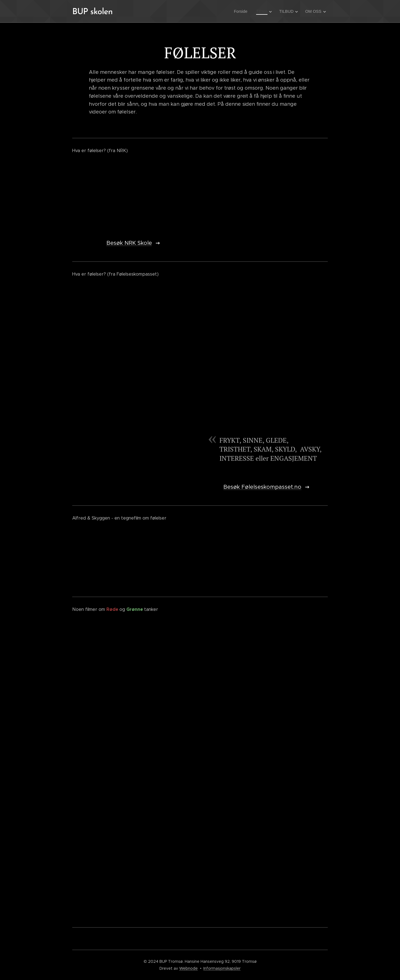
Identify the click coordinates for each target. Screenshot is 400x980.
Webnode (188, 968)
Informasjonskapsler (222, 968)
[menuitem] (244, 11)
